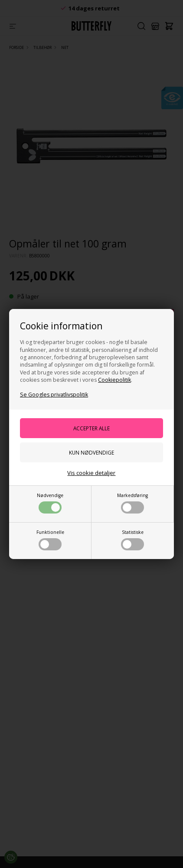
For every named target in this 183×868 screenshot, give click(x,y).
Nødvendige (50, 503)
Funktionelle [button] (50, 540)
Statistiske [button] (132, 540)
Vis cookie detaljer (91, 473)
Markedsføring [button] (132, 503)
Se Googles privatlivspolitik (54, 395)
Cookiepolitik (114, 380)
